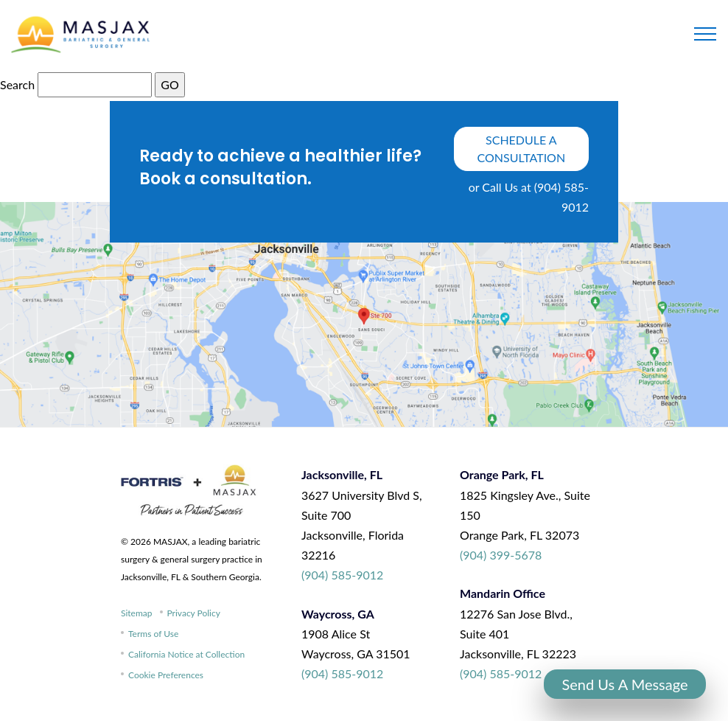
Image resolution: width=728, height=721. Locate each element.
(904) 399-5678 (501, 555)
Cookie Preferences (166, 675)
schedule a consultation (522, 149)
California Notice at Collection (186, 654)
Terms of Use (153, 634)
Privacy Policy (194, 613)
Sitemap (137, 613)
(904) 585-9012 (342, 575)
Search (17, 84)
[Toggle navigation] (705, 34)
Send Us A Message (624, 684)
